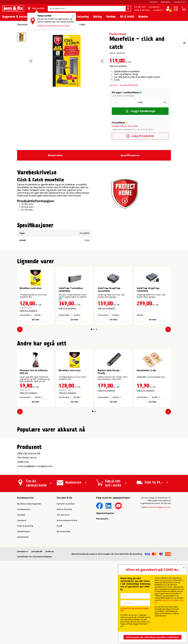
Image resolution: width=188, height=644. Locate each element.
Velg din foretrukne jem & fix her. (54, 26)
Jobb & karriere (142, 10)
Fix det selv (140, 7)
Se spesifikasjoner (129, 85)
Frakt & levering (25, 593)
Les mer (114, 85)
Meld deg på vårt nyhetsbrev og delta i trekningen (153, 637)
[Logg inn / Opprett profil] (168, 9)
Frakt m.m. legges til (118, 66)
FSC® (59, 593)
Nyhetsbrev (166, 2)
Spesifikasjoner (130, 155)
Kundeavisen (24, 577)
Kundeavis (154, 7)
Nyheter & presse (66, 571)
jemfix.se (50, 619)
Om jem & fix (63, 582)
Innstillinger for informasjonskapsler (35, 624)
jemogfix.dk (37, 619)
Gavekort (154, 2)
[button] (92, 329)
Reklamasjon (24, 599)
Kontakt (21, 582)
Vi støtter (158, 10)
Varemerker (23, 605)
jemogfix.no (23, 619)
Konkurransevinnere (67, 588)
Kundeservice (180, 2)
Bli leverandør (64, 599)
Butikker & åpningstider (29, 571)
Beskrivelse (55, 155)
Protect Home (118, 34)
